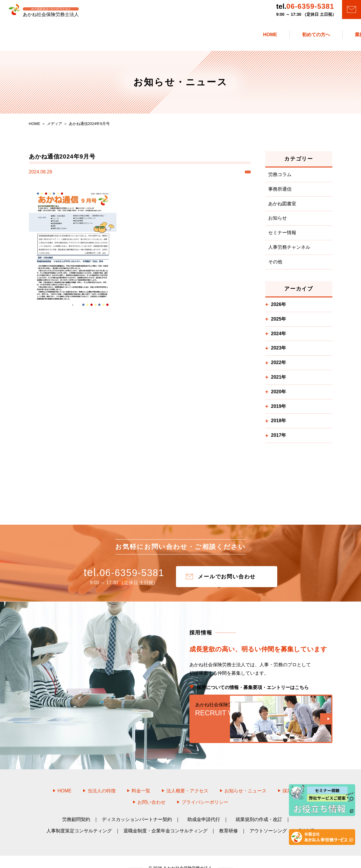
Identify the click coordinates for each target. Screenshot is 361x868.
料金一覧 (141, 779)
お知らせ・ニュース (245, 779)
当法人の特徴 (102, 779)
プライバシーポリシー (205, 790)
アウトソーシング (268, 818)
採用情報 (295, 779)
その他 (275, 265)
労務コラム (280, 178)
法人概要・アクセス (187, 779)
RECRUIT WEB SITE (261, 716)
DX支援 (306, 818)
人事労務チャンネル (289, 250)
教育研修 (229, 818)
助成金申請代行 (204, 807)
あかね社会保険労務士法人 (187, 855)
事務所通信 (280, 192)
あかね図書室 (282, 207)
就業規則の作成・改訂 (259, 807)
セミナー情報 (282, 236)
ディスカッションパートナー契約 (137, 807)
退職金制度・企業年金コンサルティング (165, 818)
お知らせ (278, 221)
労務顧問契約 (76, 807)
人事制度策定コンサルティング (79, 818)
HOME (64, 779)
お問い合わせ (151, 790)
